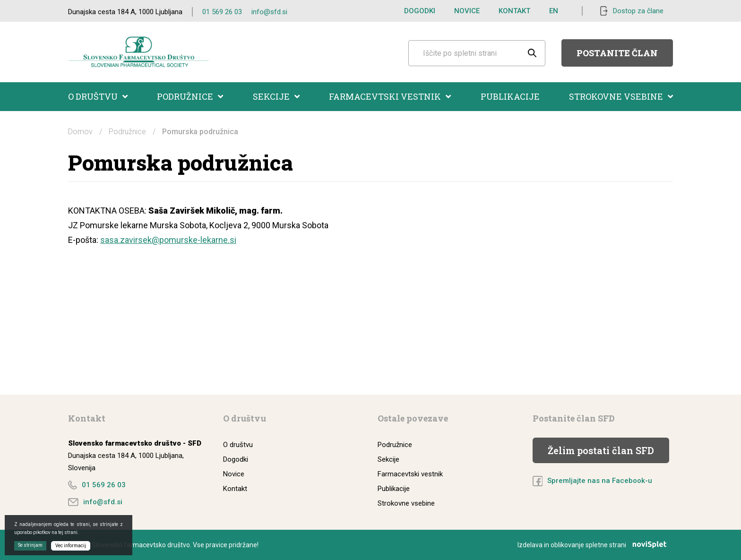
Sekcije (276, 96)
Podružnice (190, 96)
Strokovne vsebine (621, 96)
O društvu (98, 96)
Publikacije (510, 96)
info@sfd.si (269, 12)
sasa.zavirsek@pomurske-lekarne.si (168, 240)
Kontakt (514, 11)
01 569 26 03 (222, 12)
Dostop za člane (638, 11)
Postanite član (617, 53)
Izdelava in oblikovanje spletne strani (595, 545)
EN (554, 11)
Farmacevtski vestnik (390, 96)
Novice (467, 11)
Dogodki (420, 11)
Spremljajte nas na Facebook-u (600, 481)
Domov (80, 132)
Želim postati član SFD (601, 450)
